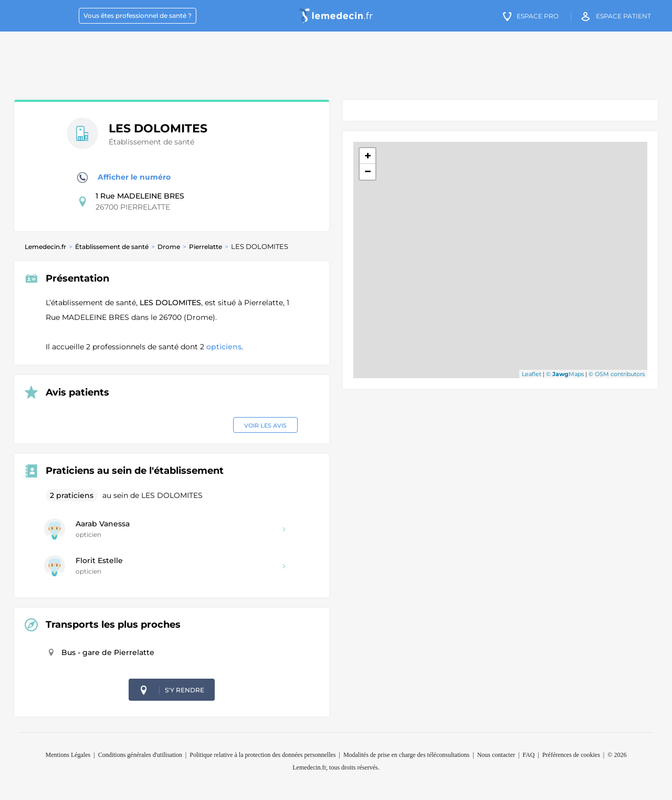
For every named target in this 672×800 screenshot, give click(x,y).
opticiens (224, 347)
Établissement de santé (112, 247)
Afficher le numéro (124, 178)
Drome (169, 247)
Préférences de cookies (571, 755)
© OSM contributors (617, 374)
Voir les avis (265, 425)
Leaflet (532, 374)
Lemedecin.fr (45, 247)
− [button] (368, 172)
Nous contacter (496, 755)
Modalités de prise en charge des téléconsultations (406, 755)
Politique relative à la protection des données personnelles (262, 755)
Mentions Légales (68, 755)
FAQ (528, 755)
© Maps (565, 374)
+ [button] (368, 156)
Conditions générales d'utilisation (140, 755)
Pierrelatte (206, 247)
